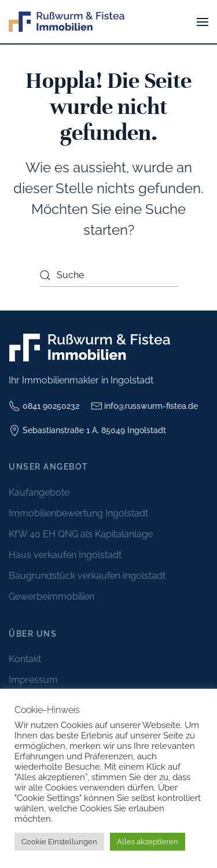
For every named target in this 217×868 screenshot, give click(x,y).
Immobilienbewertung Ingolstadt (78, 513)
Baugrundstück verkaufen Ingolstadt (87, 576)
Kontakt (25, 659)
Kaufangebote (39, 492)
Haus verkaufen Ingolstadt (65, 555)
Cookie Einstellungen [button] (59, 842)
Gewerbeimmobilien (52, 596)
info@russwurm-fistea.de (145, 406)
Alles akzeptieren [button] (148, 842)
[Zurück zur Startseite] (67, 22)
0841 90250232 (44, 406)
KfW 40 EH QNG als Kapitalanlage (81, 534)
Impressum (33, 680)
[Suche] (109, 275)
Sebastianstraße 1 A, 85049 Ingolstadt (87, 431)
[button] (203, 22)
